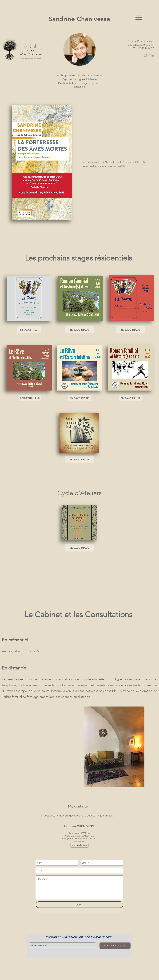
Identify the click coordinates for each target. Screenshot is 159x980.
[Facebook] (149, 55)
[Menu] (139, 18)
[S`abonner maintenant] (115, 946)
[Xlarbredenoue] (79, 845)
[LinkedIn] (153, 55)
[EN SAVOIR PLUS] (29, 330)
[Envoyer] (79, 905)
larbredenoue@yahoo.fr (141, 45)
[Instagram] (145, 55)
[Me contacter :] (79, 806)
